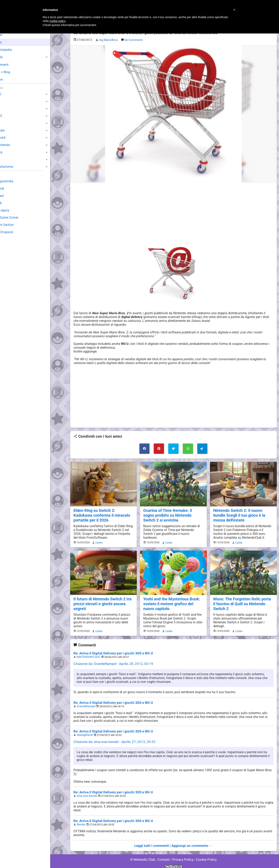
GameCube (11, 130)
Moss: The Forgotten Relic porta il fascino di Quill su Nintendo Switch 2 (243, 601)
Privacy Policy (182, 854)
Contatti (165, 854)
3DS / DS (10, 116)
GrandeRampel (85, 703)
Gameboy (10, 152)
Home (10, 35)
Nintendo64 (12, 138)
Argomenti (13, 65)
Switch (8, 101)
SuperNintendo (14, 145)
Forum (10, 80)
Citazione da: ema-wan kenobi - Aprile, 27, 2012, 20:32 (112, 737)
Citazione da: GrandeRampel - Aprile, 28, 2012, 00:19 (111, 660)
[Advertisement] (173, 214)
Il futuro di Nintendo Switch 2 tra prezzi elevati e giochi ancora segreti (102, 601)
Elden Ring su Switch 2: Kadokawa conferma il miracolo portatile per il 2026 (103, 514)
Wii (5, 123)
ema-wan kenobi (86, 791)
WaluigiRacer (84, 731)
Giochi (10, 57)
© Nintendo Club (144, 854)
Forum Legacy (13, 210)
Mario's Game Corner (18, 218)
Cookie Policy (205, 854)
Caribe (98, 541)
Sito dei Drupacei (15, 232)
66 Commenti (133, 40)
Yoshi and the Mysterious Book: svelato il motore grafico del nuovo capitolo (173, 601)
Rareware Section (16, 225)
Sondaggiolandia (15, 181)
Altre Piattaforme (16, 167)
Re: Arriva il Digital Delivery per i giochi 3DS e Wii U (110, 650)
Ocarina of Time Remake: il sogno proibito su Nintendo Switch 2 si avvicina (172, 514)
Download (10, 196)
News (10, 42)
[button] (234, 10)
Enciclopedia (15, 50)
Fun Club (9, 203)
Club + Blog (14, 72)
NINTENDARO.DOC (87, 654)
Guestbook (11, 188)
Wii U (7, 109)
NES (6, 159)
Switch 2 (9, 94)
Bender (81, 819)
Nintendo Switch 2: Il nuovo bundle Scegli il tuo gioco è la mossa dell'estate (239, 514)
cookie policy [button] (57, 21)
